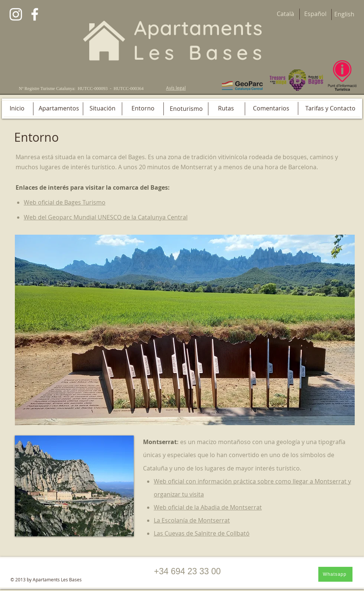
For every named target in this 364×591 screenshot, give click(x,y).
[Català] (285, 14)
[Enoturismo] (186, 109)
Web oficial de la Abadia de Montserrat (208, 507)
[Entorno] (143, 108)
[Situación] (102, 108)
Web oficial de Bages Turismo (65, 202)
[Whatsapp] (335, 574)
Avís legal (176, 88)
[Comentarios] (271, 108)
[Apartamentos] (59, 108)
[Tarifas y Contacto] (330, 108)
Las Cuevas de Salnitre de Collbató (202, 533)
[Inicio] (17, 108)
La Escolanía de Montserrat (192, 520)
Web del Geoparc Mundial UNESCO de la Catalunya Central (106, 217)
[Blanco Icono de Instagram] (16, 14)
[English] (344, 14)
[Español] (315, 14)
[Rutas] (226, 108)
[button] (185, 330)
